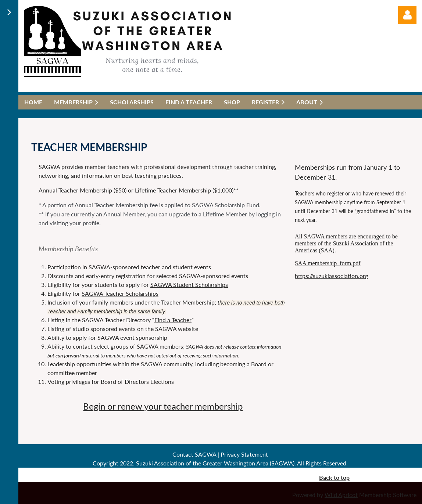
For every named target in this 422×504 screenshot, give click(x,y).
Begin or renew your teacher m (143, 406)
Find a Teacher (173, 320)
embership (222, 406)
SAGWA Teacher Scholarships (120, 293)
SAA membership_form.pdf (328, 263)
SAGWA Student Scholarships (189, 285)
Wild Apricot (341, 495)
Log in (407, 15)
